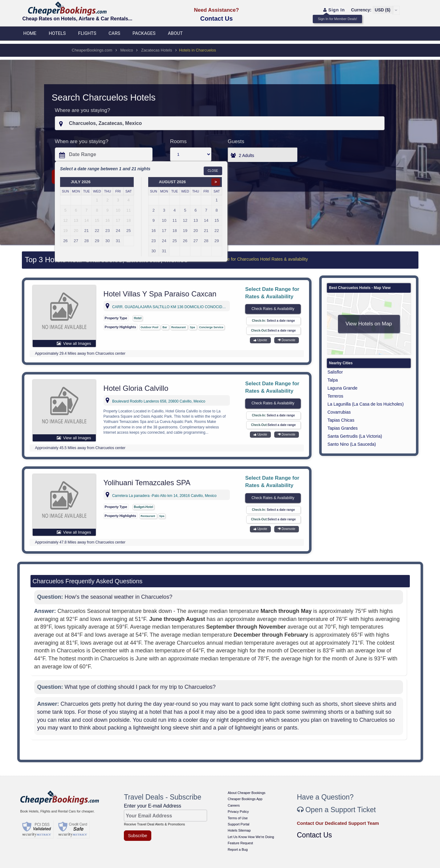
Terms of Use (238, 818)
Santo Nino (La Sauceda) (352, 444)
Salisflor (335, 372)
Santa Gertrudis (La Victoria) (355, 436)
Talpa (333, 380)
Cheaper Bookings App (245, 799)
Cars (114, 33)
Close (213, 171)
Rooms (178, 141)
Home (30, 33)
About (175, 33)
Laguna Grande (342, 388)
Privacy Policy (238, 812)
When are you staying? (82, 141)
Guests (236, 141)
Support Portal (238, 824)
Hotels (57, 33)
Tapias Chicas (341, 420)
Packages (144, 33)
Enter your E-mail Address (153, 806)
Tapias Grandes (343, 428)
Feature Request (240, 843)
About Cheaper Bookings (246, 793)
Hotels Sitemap (239, 830)
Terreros (335, 396)
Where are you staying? (83, 110)
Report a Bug (238, 849)
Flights (87, 33)
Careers (234, 805)
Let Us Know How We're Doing (251, 837)
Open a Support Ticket (336, 810)
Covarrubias (339, 412)
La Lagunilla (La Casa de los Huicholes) (366, 404)
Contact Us (217, 19)
